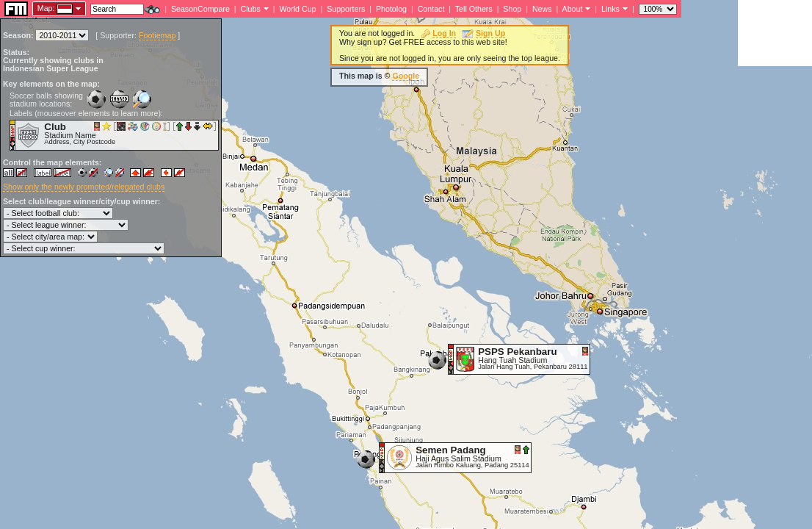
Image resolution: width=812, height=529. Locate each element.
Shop (512, 9)
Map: (46, 8)
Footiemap (157, 35)
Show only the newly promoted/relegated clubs (84, 187)
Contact (431, 9)
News (542, 9)
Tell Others (474, 9)
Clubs (251, 9)
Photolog (391, 9)
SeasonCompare (200, 9)
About (573, 9)
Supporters (346, 9)
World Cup (297, 9)
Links (610, 9)
